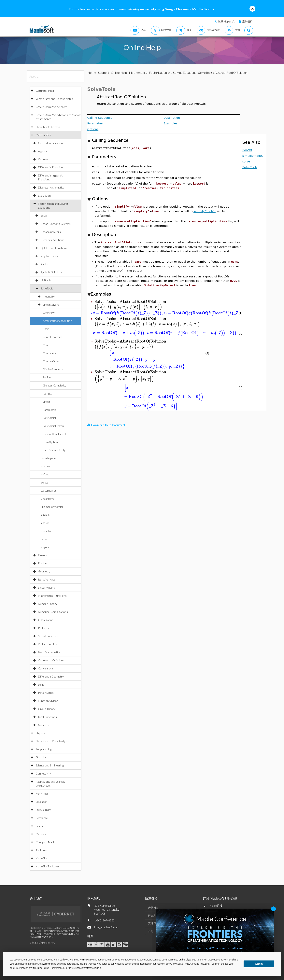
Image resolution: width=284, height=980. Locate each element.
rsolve (44, 539)
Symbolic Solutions (51, 272)
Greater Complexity (55, 385)
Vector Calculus (47, 644)
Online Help (119, 72)
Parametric (49, 410)
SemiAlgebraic (51, 442)
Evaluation (44, 196)
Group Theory (47, 709)
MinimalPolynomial (52, 507)
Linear (47, 402)
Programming (44, 749)
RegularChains (49, 256)
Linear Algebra (47, 588)
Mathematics (43, 135)
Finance (43, 555)
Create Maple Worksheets (51, 107)
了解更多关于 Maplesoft (42, 943)
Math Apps (42, 794)
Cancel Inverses (52, 337)
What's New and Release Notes (54, 99)
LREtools (46, 280)
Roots (44, 264)
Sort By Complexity (54, 450)
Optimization (46, 620)
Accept (259, 964)
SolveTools (47, 288)
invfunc (45, 474)
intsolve (45, 466)
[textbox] (130, 302)
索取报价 (247, 21)
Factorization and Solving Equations (173, 72)
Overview (49, 313)
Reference (42, 818)
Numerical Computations (53, 612)
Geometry (44, 571)
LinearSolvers (51, 305)
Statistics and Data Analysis (52, 741)
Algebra (43, 151)
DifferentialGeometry (51, 676)
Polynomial (49, 418)
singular (45, 547)
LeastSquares (49, 490)
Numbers (44, 725)
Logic (41, 685)
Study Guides (44, 810)
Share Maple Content (48, 127)
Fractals (43, 563)
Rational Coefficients (55, 434)
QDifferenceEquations (54, 248)
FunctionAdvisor (48, 701)
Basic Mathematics (49, 652)
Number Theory (48, 604)
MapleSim (41, 858)
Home (92, 72)
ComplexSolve (51, 361)
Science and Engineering (50, 765)
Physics (40, 733)
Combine (48, 345)
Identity (47, 393)
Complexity (49, 353)
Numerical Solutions (52, 240)
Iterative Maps (47, 579)
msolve (45, 523)
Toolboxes (42, 850)
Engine (47, 377)
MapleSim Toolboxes (48, 866)
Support (104, 72)
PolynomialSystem (54, 426)
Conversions (46, 668)
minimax (45, 515)
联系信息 (94, 898)
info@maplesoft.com (106, 927)
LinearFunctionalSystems (56, 224)
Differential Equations (51, 167)
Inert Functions (47, 717)
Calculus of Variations (51, 660)
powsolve (46, 531)
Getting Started (45, 91)
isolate (44, 482)
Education (42, 802)
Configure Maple (45, 842)
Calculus (43, 159)
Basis (46, 329)
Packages (43, 628)
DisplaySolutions (53, 369)
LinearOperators (51, 232)
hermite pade (48, 458)
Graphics (41, 757)
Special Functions (48, 636)
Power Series (46, 693)
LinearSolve (47, 499)
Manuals (41, 834)
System (40, 826)
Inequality (49, 296)
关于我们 (36, 898)
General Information (50, 143)
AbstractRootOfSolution (57, 321)
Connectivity (43, 773)
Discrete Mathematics (51, 187)
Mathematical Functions (52, 596)
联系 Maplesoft (226, 21)
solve (44, 216)
